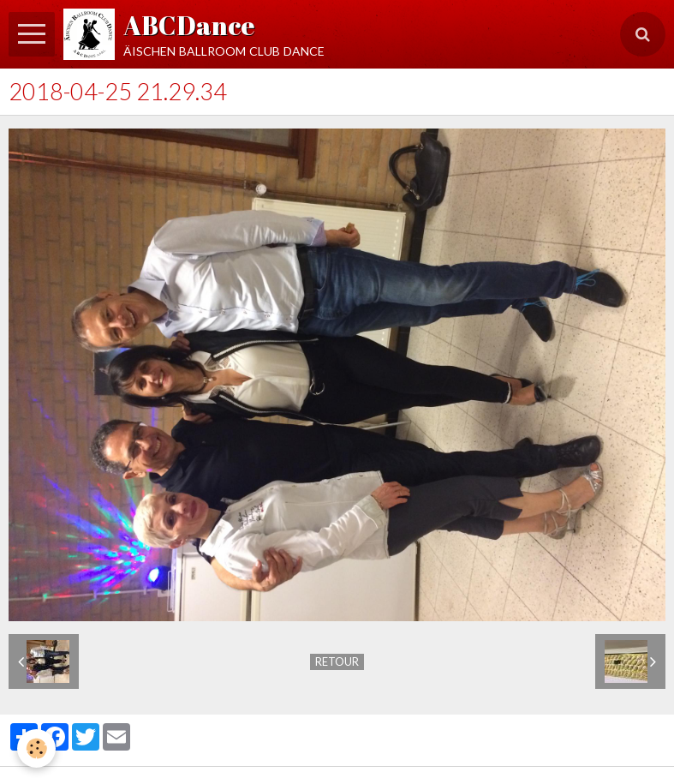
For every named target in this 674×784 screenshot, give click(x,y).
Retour (337, 661)
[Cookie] (36, 748)
